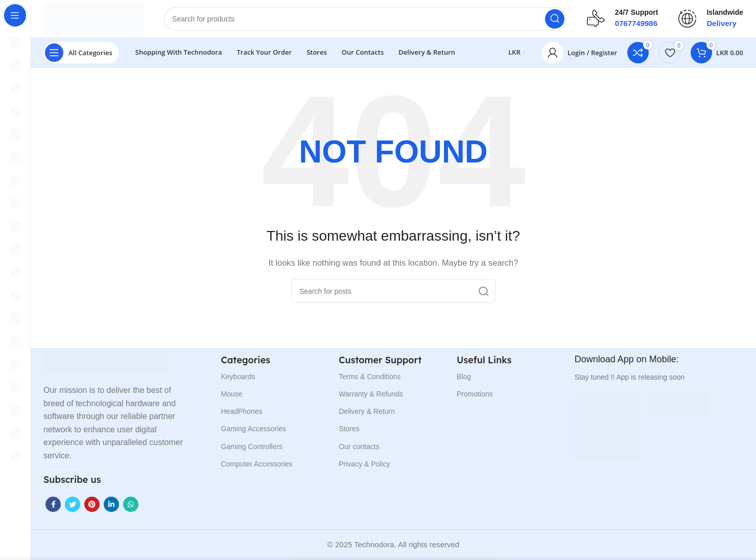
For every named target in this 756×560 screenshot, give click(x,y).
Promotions (475, 398)
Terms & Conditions (370, 380)
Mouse (232, 398)
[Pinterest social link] (92, 508)
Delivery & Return (367, 415)
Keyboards (238, 380)
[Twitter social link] (73, 508)
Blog (464, 380)
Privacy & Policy (364, 468)
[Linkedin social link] (111, 508)
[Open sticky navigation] (81, 56)
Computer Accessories (257, 468)
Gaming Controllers (252, 450)
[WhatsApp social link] (131, 508)
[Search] (371, 20)
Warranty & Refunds (371, 398)
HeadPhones (242, 415)
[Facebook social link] (53, 508)
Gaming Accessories (254, 432)
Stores (349, 432)
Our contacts (359, 450)
